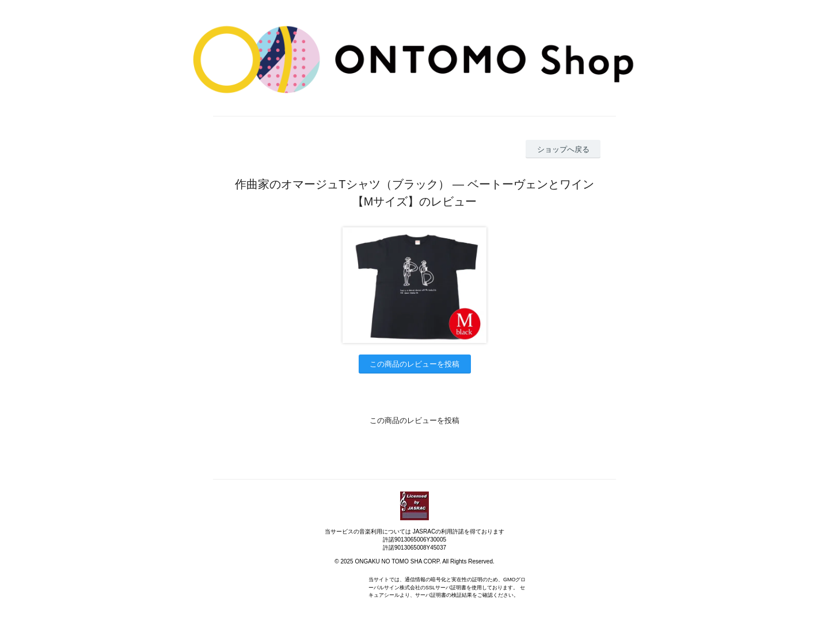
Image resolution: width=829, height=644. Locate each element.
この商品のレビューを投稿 (414, 364)
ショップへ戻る (563, 149)
